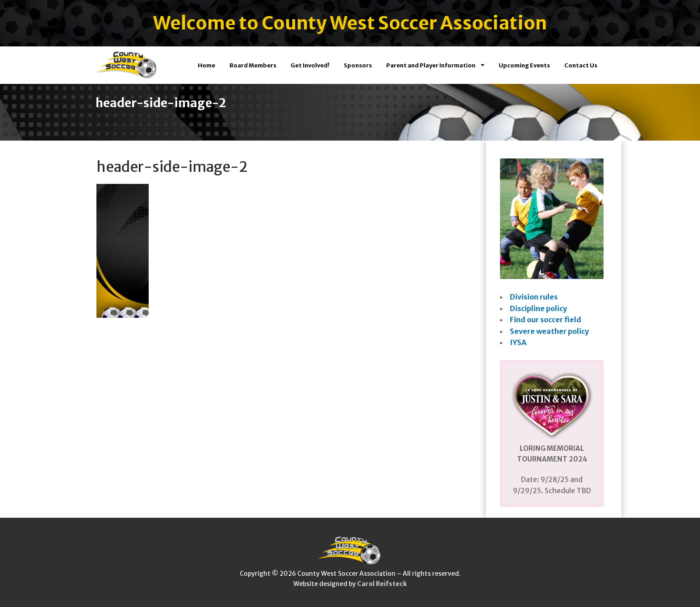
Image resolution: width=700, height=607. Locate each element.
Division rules (534, 297)
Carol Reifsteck (382, 584)
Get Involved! (310, 65)
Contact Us (581, 65)
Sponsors (358, 65)
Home (206, 65)
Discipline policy (538, 308)
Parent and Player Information (435, 65)
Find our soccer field (546, 320)
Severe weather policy (549, 331)
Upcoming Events (524, 65)
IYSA (518, 342)
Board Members (253, 65)
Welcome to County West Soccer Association (350, 23)
